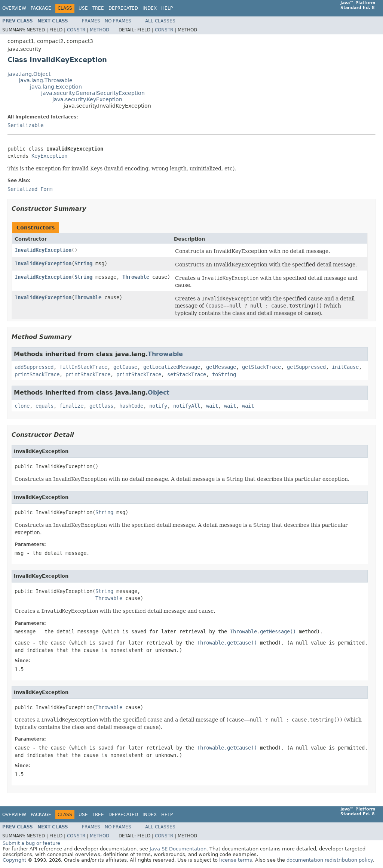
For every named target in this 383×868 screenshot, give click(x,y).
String (83, 263)
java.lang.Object (29, 74)
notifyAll (187, 406)
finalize (71, 406)
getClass (101, 406)
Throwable (136, 277)
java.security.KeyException (87, 99)
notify (158, 406)
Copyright (14, 860)
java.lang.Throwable (46, 80)
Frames (91, 21)
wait (212, 406)
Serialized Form (30, 189)
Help (167, 8)
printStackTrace (37, 374)
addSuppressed (34, 367)
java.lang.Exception (56, 87)
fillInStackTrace (83, 367)
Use (83, 8)
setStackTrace (187, 374)
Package (41, 8)
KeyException (49, 156)
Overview (14, 8)
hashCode (131, 406)
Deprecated (123, 8)
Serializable (25, 125)
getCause (125, 367)
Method (99, 30)
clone (22, 406)
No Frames (118, 21)
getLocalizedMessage (172, 367)
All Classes (160, 21)
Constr (76, 30)
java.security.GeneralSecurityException (93, 93)
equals (45, 406)
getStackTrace (261, 367)
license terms (236, 860)
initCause (345, 367)
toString (224, 374)
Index (150, 8)
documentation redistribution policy (330, 860)
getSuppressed (306, 367)
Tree (98, 8)
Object (159, 393)
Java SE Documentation (178, 849)
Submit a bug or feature (31, 843)
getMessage (221, 367)
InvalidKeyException (43, 250)
